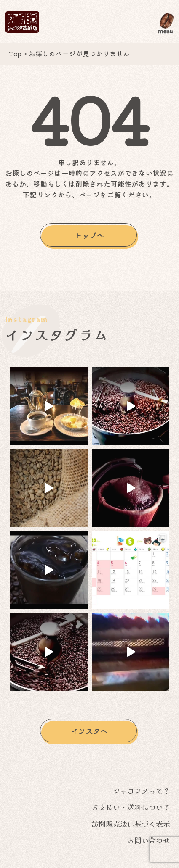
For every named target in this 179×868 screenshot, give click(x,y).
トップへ (89, 235)
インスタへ (90, 732)
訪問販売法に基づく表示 (131, 825)
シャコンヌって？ (142, 792)
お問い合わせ (149, 842)
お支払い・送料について (131, 808)
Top (15, 53)
